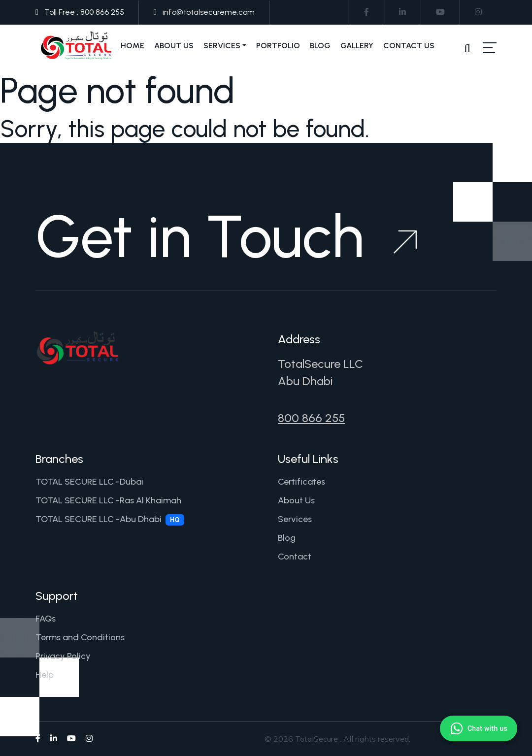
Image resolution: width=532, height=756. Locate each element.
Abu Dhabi (305, 381)
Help (45, 675)
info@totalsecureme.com (209, 12)
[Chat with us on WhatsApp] (479, 728)
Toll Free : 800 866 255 (84, 12)
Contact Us (409, 46)
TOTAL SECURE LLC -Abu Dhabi (110, 520)
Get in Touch (226, 236)
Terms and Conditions (80, 637)
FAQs (46, 619)
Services (222, 46)
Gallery (357, 46)
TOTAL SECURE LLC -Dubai (89, 482)
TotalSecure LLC (320, 364)
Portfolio (278, 46)
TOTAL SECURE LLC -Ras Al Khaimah (108, 500)
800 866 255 (311, 418)
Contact (295, 557)
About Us (174, 46)
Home (133, 46)
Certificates (301, 482)
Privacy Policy (63, 656)
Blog (320, 46)
